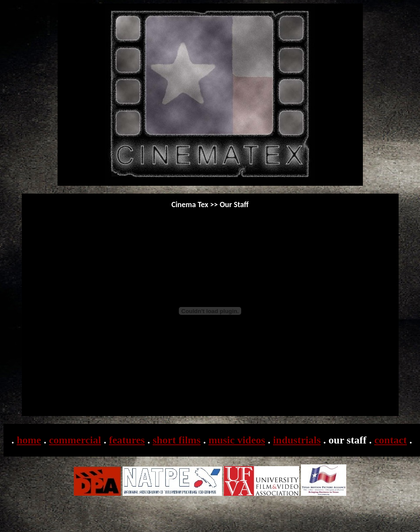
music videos (237, 440)
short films (177, 440)
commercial (75, 440)
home (29, 440)
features (127, 440)
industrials (297, 440)
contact (391, 440)
